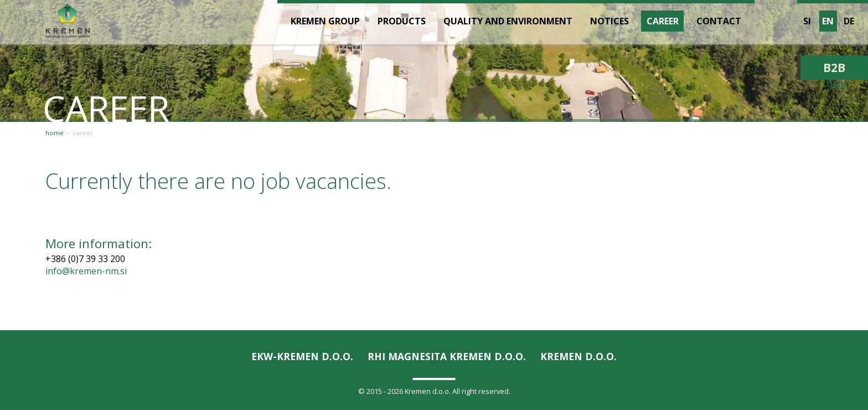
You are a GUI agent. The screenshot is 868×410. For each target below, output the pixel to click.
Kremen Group (325, 21)
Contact (719, 21)
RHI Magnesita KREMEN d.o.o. (447, 356)
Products (402, 21)
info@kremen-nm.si (86, 271)
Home (55, 133)
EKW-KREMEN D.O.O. (302, 356)
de (849, 21)
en (828, 21)
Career (83, 133)
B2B (834, 68)
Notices (609, 21)
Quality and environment (508, 21)
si (807, 21)
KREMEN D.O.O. (578, 356)
